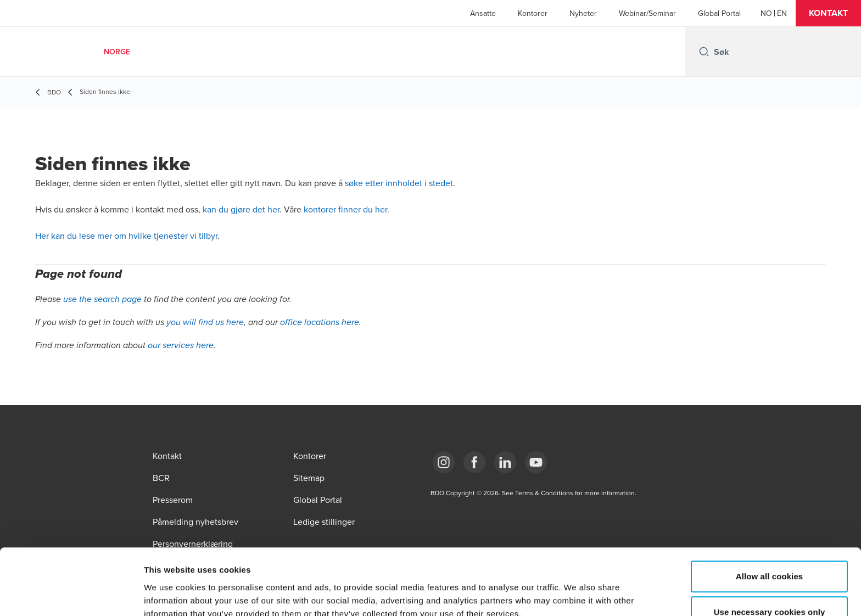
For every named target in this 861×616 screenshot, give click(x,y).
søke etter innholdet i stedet (399, 183)
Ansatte (483, 13)
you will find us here (205, 323)
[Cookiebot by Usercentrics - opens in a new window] (71, 595)
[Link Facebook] (474, 462)
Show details (576, 594)
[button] (828, 13)
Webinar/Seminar (647, 13)
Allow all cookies (770, 516)
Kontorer (533, 13)
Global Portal (719, 13)
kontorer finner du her (345, 209)
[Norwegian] (766, 13)
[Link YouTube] (536, 462)
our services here (181, 346)
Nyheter (583, 13)
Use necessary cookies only (770, 553)
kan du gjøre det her (241, 209)
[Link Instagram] (444, 462)
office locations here (320, 323)
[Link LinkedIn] (505, 462)
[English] (782, 13)
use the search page (102, 299)
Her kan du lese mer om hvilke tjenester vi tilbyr (126, 236)
